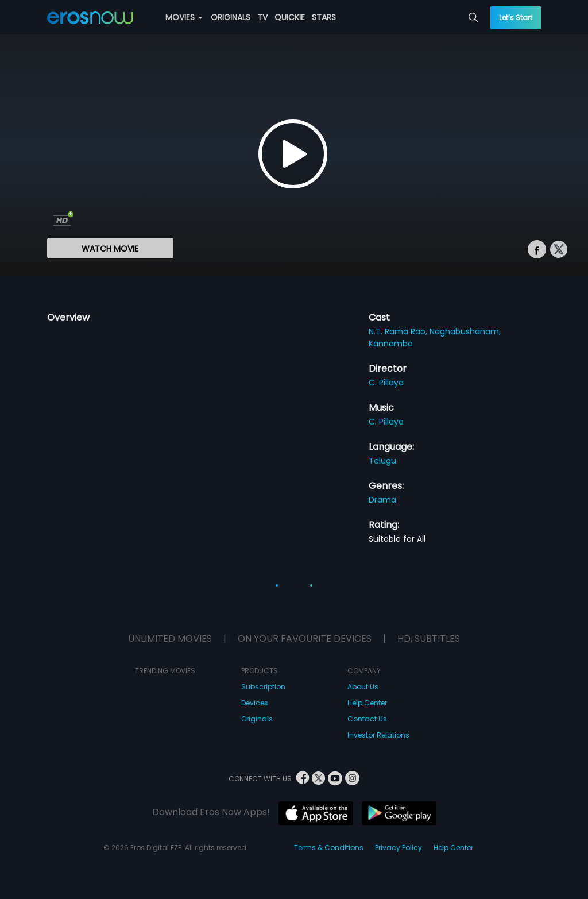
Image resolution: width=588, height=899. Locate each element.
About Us (363, 687)
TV (262, 17)
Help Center (367, 703)
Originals (257, 719)
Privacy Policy (399, 848)
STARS (324, 17)
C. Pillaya (386, 383)
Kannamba (391, 344)
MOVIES (184, 17)
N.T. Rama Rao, (399, 331)
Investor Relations (378, 735)
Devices (255, 703)
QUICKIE (290, 17)
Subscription (263, 687)
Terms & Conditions (329, 848)
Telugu (382, 461)
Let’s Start (516, 18)
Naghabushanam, (465, 331)
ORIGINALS (231, 17)
